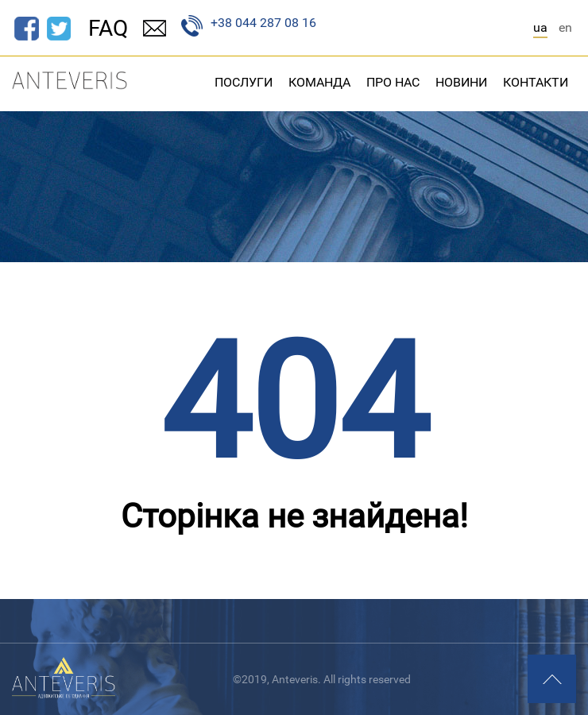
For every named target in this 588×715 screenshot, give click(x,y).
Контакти (536, 82)
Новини (461, 82)
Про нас (393, 82)
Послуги (244, 82)
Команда (319, 82)
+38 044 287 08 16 (249, 26)
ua (540, 27)
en (565, 27)
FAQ (108, 28)
